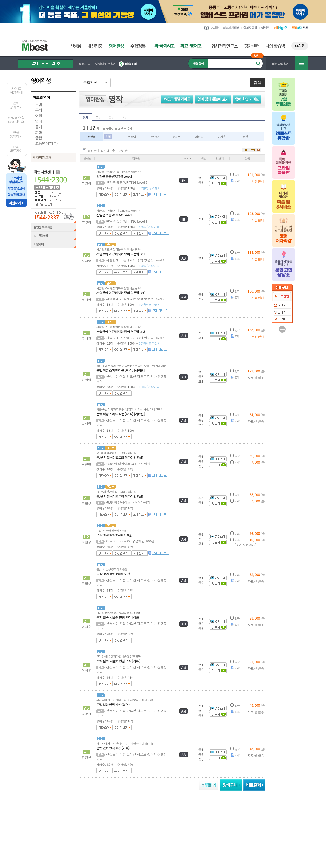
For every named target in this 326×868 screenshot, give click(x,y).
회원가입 (84, 64)
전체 (85, 117)
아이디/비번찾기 (106, 64)
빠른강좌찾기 (280, 64)
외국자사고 (164, 46)
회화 (39, 132)
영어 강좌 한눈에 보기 (215, 99)
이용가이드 (54, 245)
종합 (39, 138)
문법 (39, 105)
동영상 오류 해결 (54, 228)
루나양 (154, 137)
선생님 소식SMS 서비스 (16, 120)
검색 (257, 83)
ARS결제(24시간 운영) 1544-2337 (54, 216)
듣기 (39, 127)
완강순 (123, 151)
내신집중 (95, 46)
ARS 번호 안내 (47, 187)
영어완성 (116, 46)
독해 (39, 110)
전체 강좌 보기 (16, 105)
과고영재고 (191, 46)
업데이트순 (108, 151)
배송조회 (131, 64)
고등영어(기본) (46, 143)
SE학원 (300, 46)
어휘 (39, 116)
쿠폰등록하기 (16, 134)
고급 (124, 117)
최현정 (199, 137)
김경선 (244, 137)
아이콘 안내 (251, 150)
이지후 (222, 137)
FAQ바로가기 (16, 149)
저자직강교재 (42, 157)
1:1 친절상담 (54, 236)
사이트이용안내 (16, 91)
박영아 (132, 137)
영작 (39, 121)
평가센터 (252, 46)
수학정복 (138, 46)
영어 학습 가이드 (249, 99)
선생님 (76, 46)
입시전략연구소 (225, 46)
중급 (112, 117)
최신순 (92, 151)
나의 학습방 (275, 46)
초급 (99, 117)
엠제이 (177, 137)
